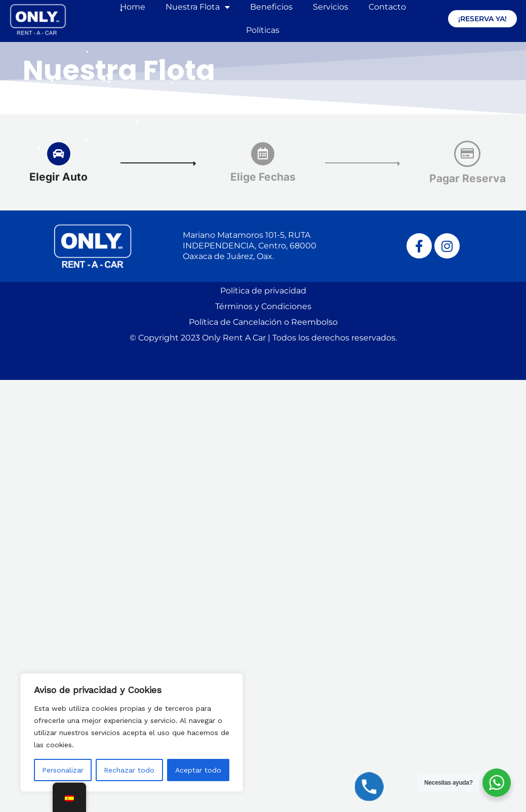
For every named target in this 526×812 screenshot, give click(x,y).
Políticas (263, 30)
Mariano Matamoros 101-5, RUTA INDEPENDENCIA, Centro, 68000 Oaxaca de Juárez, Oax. (250, 246)
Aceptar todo (198, 770)
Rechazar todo (129, 770)
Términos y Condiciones (263, 306)
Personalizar (63, 770)
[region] (132, 733)
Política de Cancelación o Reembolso (263, 322)
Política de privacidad (263, 291)
